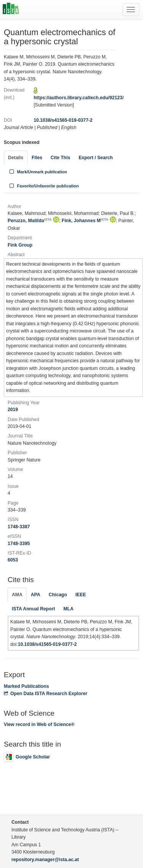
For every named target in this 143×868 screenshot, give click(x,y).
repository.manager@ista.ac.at (45, 860)
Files (37, 158)
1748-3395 (19, 544)
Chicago (58, 595)
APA (36, 595)
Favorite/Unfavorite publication (43, 186)
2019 (13, 410)
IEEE (81, 595)
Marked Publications (27, 686)
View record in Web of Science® (39, 724)
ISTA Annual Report (33, 609)
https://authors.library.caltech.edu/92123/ (79, 98)
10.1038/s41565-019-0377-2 (63, 120)
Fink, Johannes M (85, 221)
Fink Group (20, 245)
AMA (17, 595)
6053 (13, 560)
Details (16, 158)
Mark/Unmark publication (38, 172)
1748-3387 (19, 527)
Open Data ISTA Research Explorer (46, 694)
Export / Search (96, 158)
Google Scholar (27, 757)
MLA (68, 609)
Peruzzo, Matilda (30, 221)
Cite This (60, 158)
